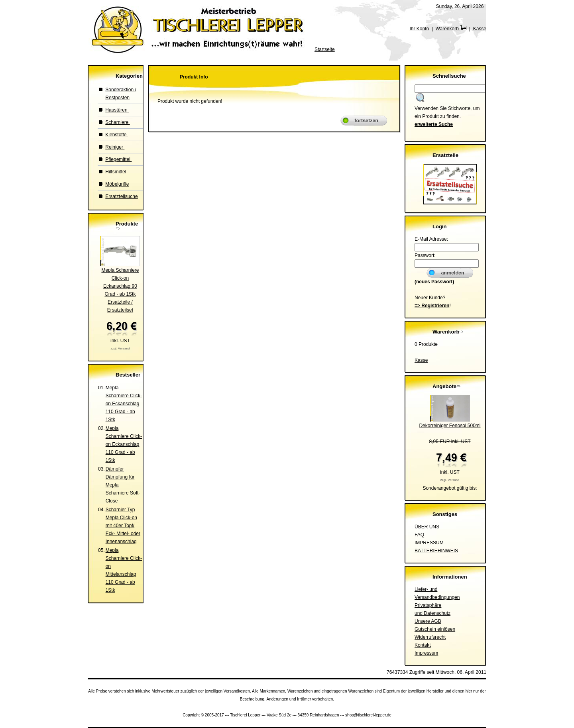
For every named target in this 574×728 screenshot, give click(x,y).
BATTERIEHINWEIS (436, 551)
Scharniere (117, 122)
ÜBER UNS (427, 527)
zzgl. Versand (120, 348)
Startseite (325, 49)
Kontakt (423, 645)
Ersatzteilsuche (121, 196)
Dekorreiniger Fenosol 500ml (450, 426)
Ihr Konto (419, 29)
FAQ (419, 535)
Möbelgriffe (117, 184)
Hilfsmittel (116, 172)
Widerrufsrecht (430, 637)
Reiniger (115, 147)
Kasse (480, 29)
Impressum (426, 653)
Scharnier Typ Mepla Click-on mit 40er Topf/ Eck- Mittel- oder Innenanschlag (123, 526)
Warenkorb (451, 29)
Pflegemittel (118, 159)
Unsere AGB (428, 621)
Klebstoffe (116, 135)
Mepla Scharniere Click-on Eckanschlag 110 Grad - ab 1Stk (124, 404)
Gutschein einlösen (435, 629)
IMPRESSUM (429, 543)
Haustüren (117, 110)
